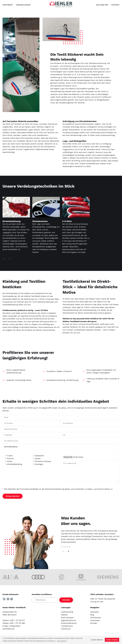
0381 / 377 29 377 (17, 624)
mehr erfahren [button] (62, 641)
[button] (68, 555)
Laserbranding (67, 616)
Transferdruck (67, 630)
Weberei (64, 619)
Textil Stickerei (67, 621)
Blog (92, 619)
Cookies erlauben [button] (112, 640)
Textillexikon (96, 621)
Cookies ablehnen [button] (97, 640)
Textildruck (66, 633)
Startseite (94, 616)
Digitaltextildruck (68, 624)
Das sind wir (102, 5)
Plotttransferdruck (69, 627)
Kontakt (115, 5)
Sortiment (8, 5)
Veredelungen (23, 5)
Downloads (95, 624)
